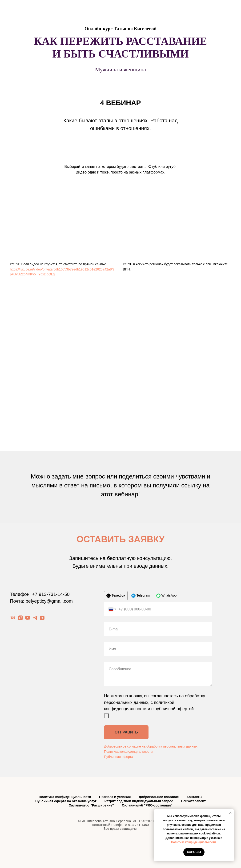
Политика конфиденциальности (128, 752)
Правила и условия (115, 797)
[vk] (13, 618)
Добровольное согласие (159, 797)
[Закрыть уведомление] (230, 813)
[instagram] (20, 618)
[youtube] (28, 618)
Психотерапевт (193, 801)
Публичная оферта (119, 757)
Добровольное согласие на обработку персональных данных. (151, 746)
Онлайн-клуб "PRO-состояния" (147, 805)
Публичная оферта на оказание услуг (66, 801)
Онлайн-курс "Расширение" (91, 805)
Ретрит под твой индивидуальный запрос (139, 801)
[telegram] (35, 618)
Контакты (194, 797)
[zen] (42, 618)
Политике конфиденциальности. (194, 842)
